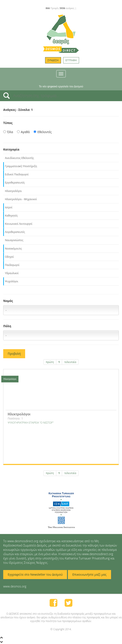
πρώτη (50, 362)
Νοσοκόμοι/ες (13, 249)
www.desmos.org (15, 586)
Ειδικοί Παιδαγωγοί (17, 174)
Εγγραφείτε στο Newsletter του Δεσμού (35, 574)
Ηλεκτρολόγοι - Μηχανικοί (21, 199)
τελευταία (70, 362)
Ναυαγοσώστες (14, 240)
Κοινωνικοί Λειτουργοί (19, 224)
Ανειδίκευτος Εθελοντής (19, 158)
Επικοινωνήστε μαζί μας (89, 574)
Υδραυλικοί (12, 273)
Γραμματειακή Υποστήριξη (21, 166)
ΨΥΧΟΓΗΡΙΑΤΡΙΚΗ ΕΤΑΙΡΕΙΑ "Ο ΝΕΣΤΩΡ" (31, 423)
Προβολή (14, 354)
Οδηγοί (9, 257)
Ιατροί (9, 207)
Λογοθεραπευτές (15, 232)
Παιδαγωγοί (12, 265)
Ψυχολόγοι (12, 281)
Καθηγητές (11, 216)
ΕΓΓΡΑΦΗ (71, 60)
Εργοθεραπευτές (15, 183)
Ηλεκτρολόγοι (13, 191)
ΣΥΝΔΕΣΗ (53, 60)
